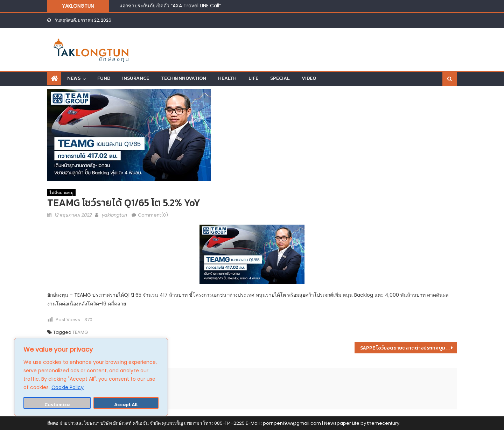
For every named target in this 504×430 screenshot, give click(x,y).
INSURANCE (136, 78)
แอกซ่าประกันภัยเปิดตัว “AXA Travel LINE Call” (170, 6)
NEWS (74, 78)
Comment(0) (153, 215)
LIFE (253, 78)
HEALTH (227, 78)
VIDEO (309, 78)
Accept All (126, 405)
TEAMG (80, 332)
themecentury (383, 423)
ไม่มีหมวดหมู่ (61, 193)
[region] (91, 377)
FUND (104, 78)
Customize (57, 405)
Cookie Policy (68, 387)
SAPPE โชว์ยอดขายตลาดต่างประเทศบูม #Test (409, 348)
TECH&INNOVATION (184, 78)
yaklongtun (114, 215)
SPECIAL (280, 78)
